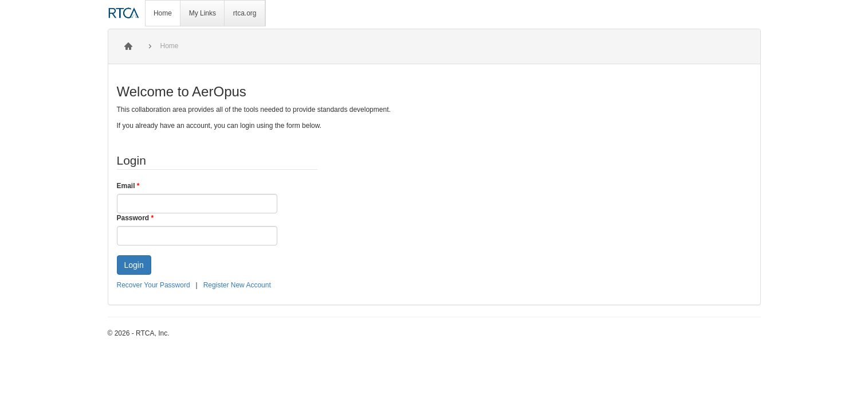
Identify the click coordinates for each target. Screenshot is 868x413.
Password (135, 218)
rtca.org (245, 13)
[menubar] (205, 13)
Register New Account (237, 285)
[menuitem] (163, 13)
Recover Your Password (154, 285)
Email (128, 186)
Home (163, 13)
